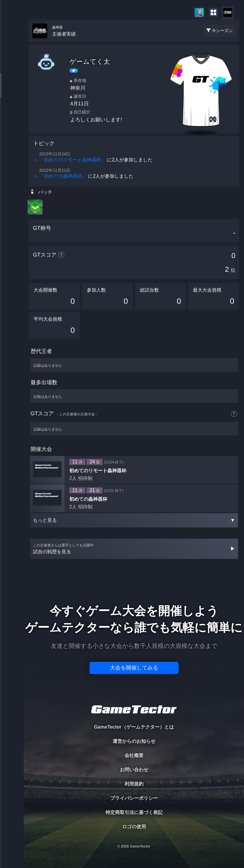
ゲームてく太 (90, 62)
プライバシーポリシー (134, 798)
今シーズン (222, 31)
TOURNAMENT (12, 42)
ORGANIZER (12, 91)
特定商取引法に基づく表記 (134, 812)
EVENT (12, 139)
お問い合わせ (134, 770)
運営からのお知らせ (134, 741)
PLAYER (12, 66)
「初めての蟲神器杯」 (63, 176)
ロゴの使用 (134, 827)
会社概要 (134, 755)
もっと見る (134, 520)
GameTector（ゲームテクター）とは (134, 727)
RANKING (12, 115)
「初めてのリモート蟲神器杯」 (73, 160)
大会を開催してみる (134, 668)
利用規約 (134, 784)
